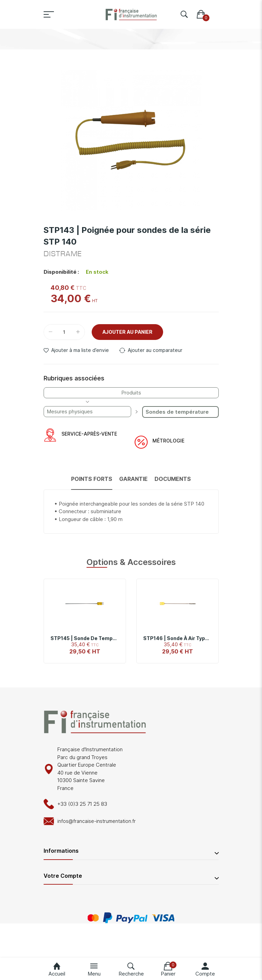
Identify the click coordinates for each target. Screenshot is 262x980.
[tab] (92, 482)
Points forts (92, 479)
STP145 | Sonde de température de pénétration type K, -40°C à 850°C (85, 638)
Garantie (133, 479)
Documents (173, 479)
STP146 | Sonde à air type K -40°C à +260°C (178, 638)
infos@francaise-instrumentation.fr (96, 821)
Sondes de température (177, 412)
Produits (131, 393)
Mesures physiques (70, 411)
